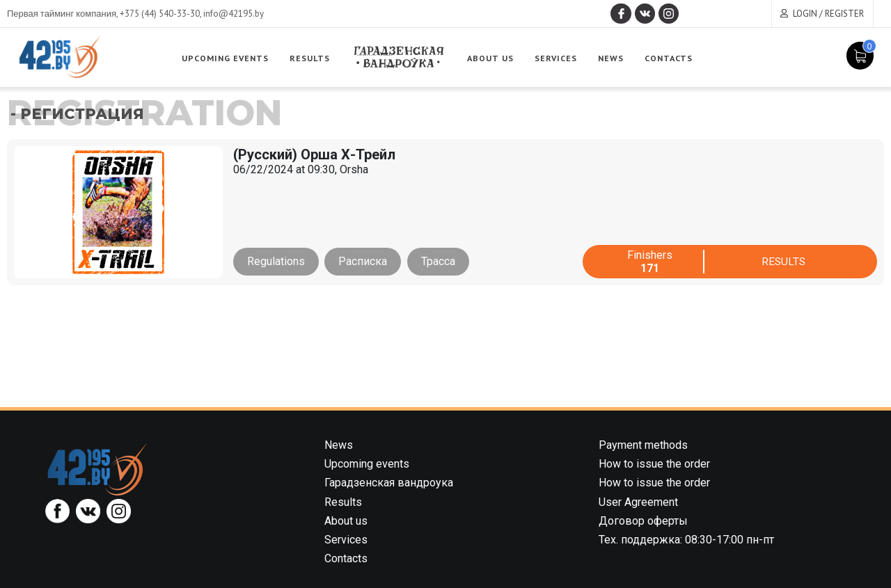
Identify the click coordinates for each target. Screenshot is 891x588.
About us (496, 58)
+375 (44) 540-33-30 (160, 14)
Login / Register (828, 14)
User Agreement (638, 502)
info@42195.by (234, 14)
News (615, 58)
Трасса (440, 261)
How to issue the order (654, 464)
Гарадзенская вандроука (389, 483)
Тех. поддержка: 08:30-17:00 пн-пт (686, 540)
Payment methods (643, 445)
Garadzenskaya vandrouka (403, 57)
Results (314, 58)
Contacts (673, 58)
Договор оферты (643, 521)
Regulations (276, 261)
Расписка (364, 261)
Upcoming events (230, 58)
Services (561, 58)
